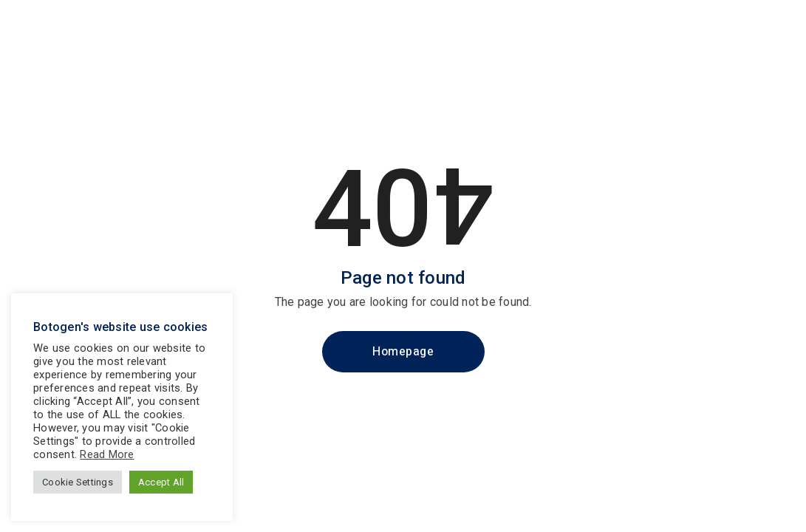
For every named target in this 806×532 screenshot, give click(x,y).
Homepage (403, 352)
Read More (107, 454)
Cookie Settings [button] (78, 482)
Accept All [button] (161, 482)
